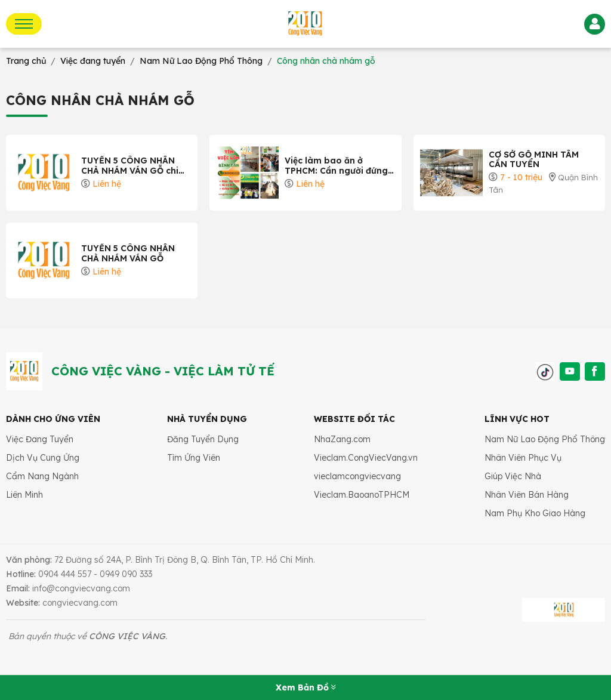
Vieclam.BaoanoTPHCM (362, 495)
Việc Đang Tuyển (40, 439)
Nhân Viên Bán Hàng (527, 495)
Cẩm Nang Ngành (42, 476)
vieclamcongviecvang (357, 476)
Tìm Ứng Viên (194, 458)
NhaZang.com (342, 439)
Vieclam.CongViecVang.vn (366, 458)
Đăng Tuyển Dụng (203, 439)
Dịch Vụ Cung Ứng (43, 458)
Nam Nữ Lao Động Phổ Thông (545, 439)
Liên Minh (24, 495)
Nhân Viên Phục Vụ (523, 458)
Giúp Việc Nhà (513, 476)
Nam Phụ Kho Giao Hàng (535, 513)
